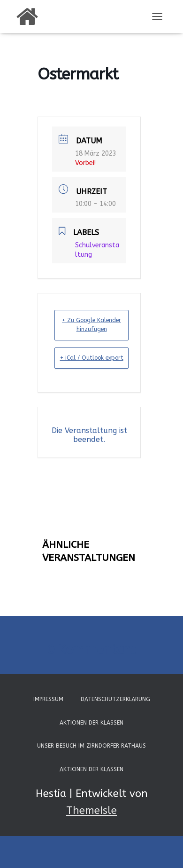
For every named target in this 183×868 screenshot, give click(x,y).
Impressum (48, 699)
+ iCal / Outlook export (92, 358)
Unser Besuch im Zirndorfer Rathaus (91, 746)
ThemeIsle (91, 811)
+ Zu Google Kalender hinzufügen (91, 325)
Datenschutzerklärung (115, 699)
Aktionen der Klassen (91, 723)
